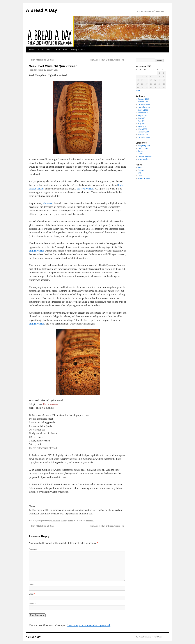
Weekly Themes (78, 49)
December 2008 (144, 137)
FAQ (58, 49)
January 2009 (143, 135)
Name (32, 584)
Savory (64, 521)
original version (37, 251)
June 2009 (142, 121)
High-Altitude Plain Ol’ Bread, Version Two (108, 60)
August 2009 (143, 115)
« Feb (138, 91)
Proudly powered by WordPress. (150, 637)
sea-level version (85, 189)
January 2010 (143, 102)
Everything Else (144, 146)
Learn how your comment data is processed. (89, 625)
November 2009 (144, 107)
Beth (56, 70)
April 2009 (142, 126)
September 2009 (144, 113)
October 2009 (143, 110)
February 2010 (143, 99)
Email (32, 594)
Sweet (70, 521)
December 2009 (144, 104)
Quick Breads (55, 521)
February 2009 (143, 132)
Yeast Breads (143, 159)
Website (32, 604)
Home (32, 49)
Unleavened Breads (145, 156)
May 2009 (142, 124)
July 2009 (142, 118)
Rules (65, 49)
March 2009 (142, 129)
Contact (49, 49)
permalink (90, 521)
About (40, 49)
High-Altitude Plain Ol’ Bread (42, 60)
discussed (48, 203)
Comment (34, 549)
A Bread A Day (42, 10)
